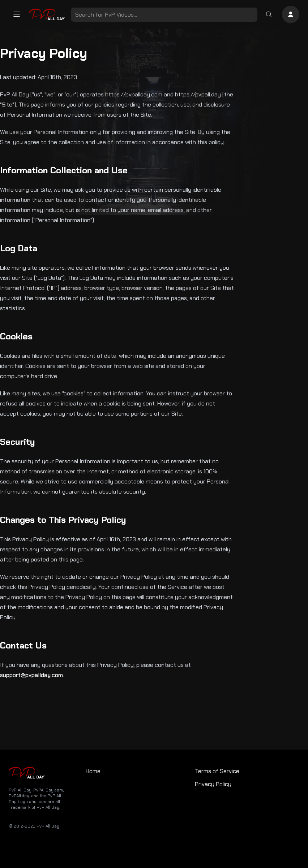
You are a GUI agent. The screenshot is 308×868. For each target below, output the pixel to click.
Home (93, 771)
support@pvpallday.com (31, 675)
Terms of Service (217, 771)
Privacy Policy (213, 784)
